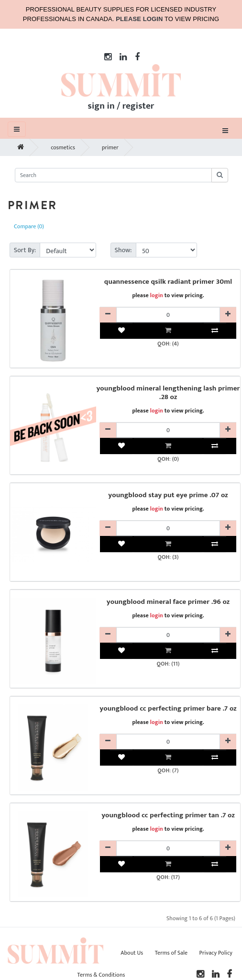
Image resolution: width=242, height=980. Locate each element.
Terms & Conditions (101, 975)
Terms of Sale (171, 953)
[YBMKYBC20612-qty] (168, 848)
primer (110, 147)
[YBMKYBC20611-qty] (168, 742)
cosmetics (63, 147)
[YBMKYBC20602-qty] (168, 635)
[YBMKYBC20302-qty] (168, 528)
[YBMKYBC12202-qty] (168, 430)
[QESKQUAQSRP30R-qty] (168, 315)
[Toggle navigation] (225, 130)
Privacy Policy (216, 953)
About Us (132, 953)
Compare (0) (29, 226)
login (157, 295)
